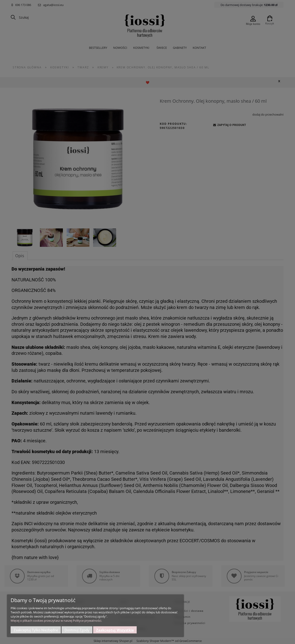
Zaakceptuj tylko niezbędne (36, 630)
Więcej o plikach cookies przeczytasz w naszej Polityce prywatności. (56, 621)
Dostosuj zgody (77, 630)
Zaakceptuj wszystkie (115, 630)
